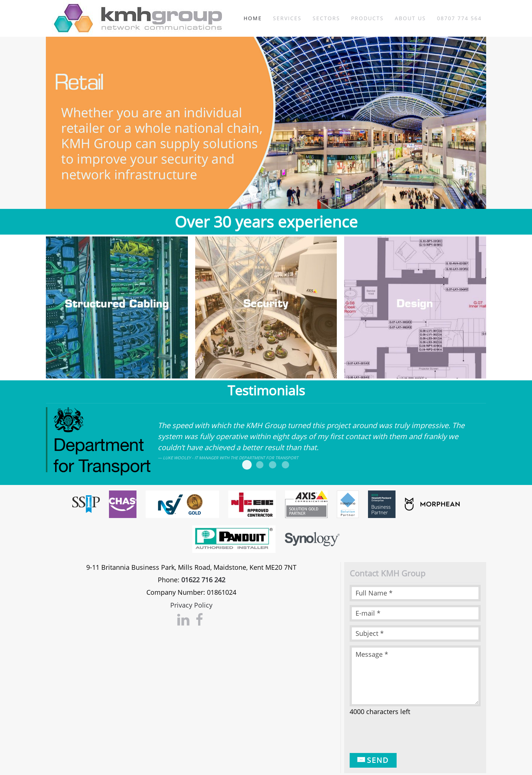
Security (266, 191)
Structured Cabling (279, 191)
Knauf (285, 465)
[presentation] (405, 735)
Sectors (326, 18)
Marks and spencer (260, 465)
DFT (247, 465)
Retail (253, 191)
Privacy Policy (191, 605)
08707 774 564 (459, 18)
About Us (410, 18)
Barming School (273, 465)
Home (253, 18)
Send (373, 760)
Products (367, 18)
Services (287, 18)
